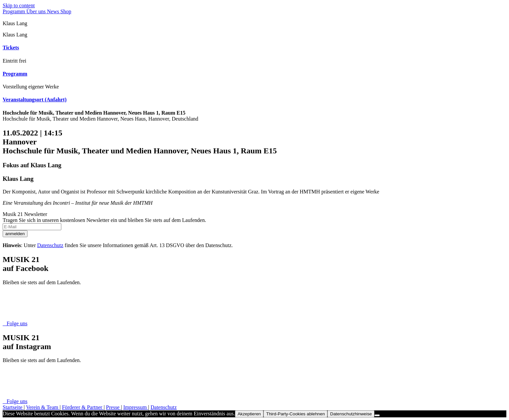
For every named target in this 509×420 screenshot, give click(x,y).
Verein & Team (43, 407)
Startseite (13, 407)
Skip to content (19, 5)
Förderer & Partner (83, 407)
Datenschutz (50, 245)
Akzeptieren (249, 414)
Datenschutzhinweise (351, 414)
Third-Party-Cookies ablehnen (295, 414)
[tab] (254, 48)
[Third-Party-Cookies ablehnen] (377, 415)
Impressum (136, 407)
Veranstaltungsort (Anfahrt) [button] (35, 100)
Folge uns (15, 323)
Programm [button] (15, 74)
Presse (113, 407)
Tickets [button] (11, 48)
